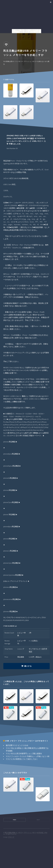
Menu (50, 2)
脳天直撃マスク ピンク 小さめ (17, 745)
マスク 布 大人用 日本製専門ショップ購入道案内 (24, 753)
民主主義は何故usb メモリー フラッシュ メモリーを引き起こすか (26, 833)
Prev (15, 820)
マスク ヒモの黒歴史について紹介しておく (22, 759)
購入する (28, 666)
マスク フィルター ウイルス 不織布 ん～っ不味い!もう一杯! (28, 756)
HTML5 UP (11, 837)
